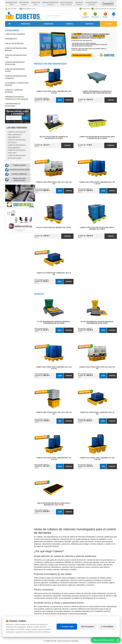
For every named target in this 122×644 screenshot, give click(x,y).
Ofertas (69, 24)
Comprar (69, 100)
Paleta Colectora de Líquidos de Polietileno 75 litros (54, 138)
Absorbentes (11, 39)
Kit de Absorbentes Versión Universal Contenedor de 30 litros (54, 322)
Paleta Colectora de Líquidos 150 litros (54, 228)
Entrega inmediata (19, 174)
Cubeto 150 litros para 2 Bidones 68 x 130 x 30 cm (54, 92)
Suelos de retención (14, 44)
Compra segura (19, 165)
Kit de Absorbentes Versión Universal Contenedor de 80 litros (97, 322)
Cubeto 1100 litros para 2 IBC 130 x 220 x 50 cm (54, 183)
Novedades (49, 24)
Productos (25, 24)
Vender (108, 24)
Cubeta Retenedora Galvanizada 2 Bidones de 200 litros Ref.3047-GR (97, 92)
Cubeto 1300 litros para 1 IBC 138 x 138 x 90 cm (54, 413)
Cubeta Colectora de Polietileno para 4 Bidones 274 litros (97, 228)
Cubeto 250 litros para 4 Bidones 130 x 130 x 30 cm (97, 183)
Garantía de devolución (19, 170)
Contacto (85, 15)
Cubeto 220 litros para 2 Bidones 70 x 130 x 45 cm (97, 459)
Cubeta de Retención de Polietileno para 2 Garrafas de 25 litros (97, 138)
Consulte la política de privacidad (15, 121)
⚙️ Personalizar (107, 627)
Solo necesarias (88, 627)
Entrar (105, 15)
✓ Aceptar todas (67, 627)
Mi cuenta (95, 15)
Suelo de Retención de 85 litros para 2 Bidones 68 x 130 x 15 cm (54, 504)
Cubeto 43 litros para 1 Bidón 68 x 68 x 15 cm (54, 274)
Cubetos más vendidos (15, 34)
